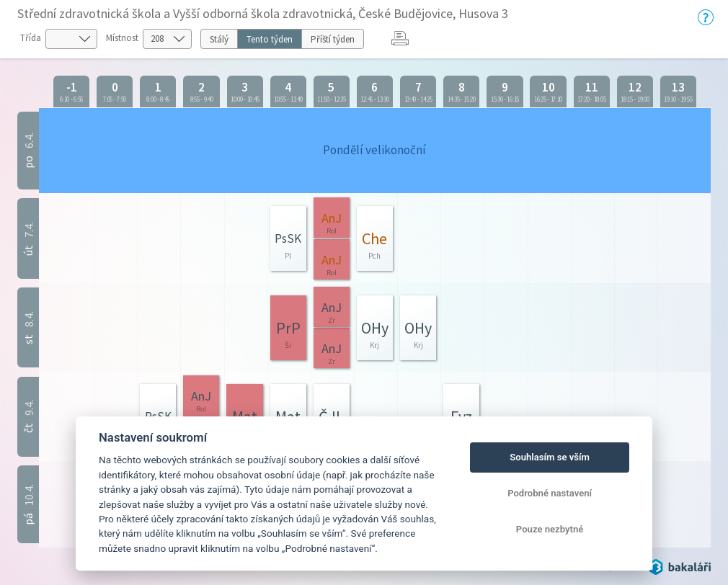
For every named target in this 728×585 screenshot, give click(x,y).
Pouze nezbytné (550, 529)
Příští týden (333, 39)
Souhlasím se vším (550, 457)
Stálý (219, 39)
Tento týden (270, 39)
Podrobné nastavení (550, 493)
